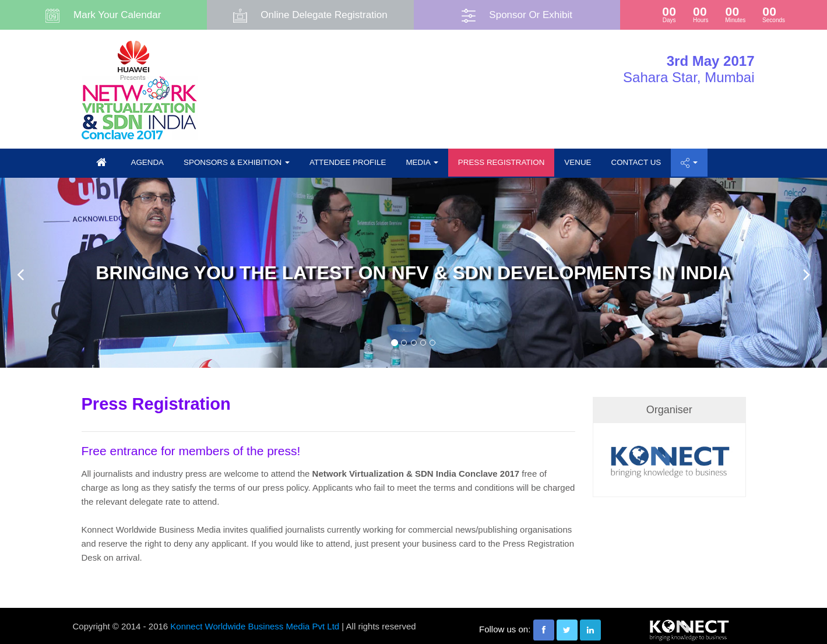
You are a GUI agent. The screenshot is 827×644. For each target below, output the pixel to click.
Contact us (636, 162)
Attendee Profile (348, 162)
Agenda (148, 162)
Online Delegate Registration (324, 15)
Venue (578, 162)
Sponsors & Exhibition (237, 162)
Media (422, 162)
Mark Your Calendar (117, 15)
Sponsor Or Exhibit (531, 15)
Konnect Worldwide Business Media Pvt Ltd (255, 626)
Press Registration (502, 162)
